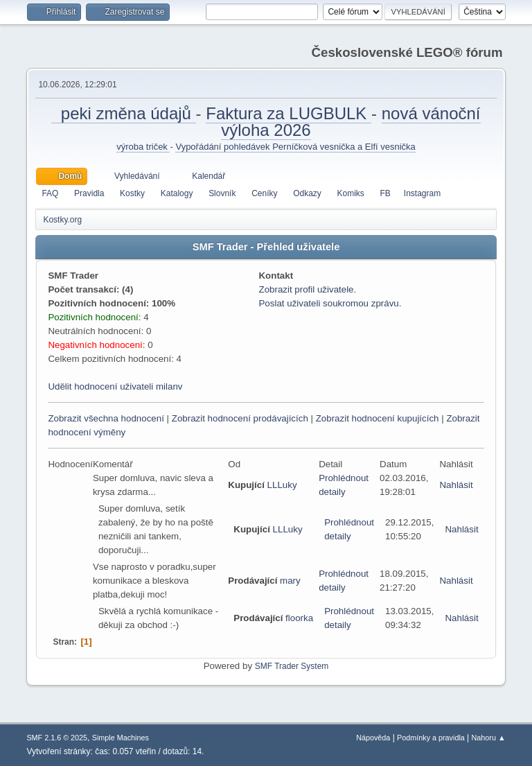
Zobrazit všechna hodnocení (106, 418)
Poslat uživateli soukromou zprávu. (330, 303)
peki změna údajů (123, 113)
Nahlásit (456, 485)
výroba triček (143, 147)
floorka (299, 618)
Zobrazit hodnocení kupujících (378, 418)
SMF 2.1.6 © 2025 (57, 738)
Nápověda (373, 738)
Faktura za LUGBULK (289, 113)
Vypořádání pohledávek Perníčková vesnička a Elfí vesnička (295, 147)
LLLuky (282, 485)
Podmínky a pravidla (431, 738)
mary (290, 581)
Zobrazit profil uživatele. (307, 289)
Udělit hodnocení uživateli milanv (115, 386)
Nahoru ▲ (489, 738)
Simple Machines (121, 738)
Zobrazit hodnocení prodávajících (240, 418)
